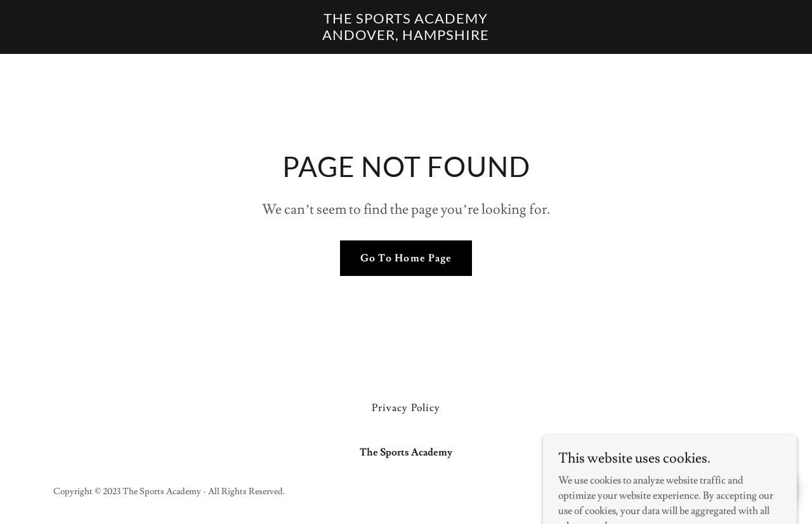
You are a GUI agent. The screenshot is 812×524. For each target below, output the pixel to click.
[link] (406, 37)
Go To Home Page (406, 258)
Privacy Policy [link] (406, 408)
